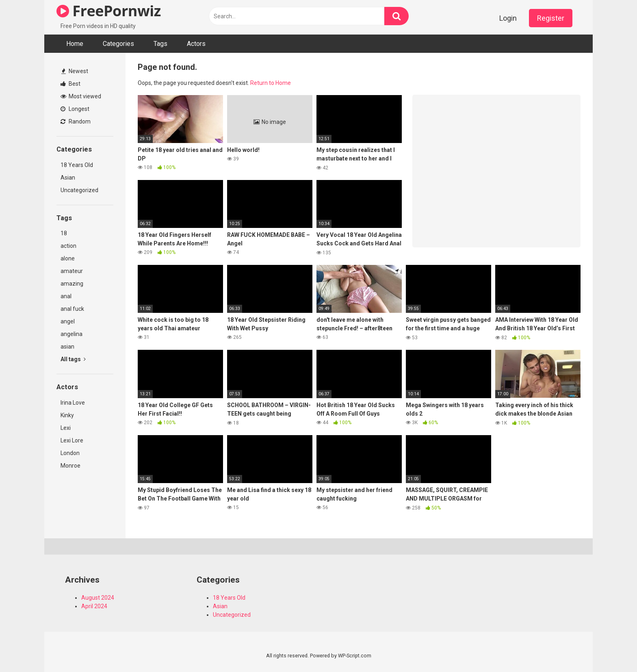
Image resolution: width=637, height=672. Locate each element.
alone (68, 258)
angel (68, 321)
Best (70, 84)
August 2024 (98, 598)
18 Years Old (77, 165)
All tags (73, 359)
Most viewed (81, 96)
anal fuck (72, 309)
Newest (75, 71)
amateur (72, 271)
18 (64, 233)
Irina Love (73, 403)
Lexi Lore (72, 440)
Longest (75, 109)
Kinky (67, 415)
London (70, 453)
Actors (196, 44)
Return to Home (271, 83)
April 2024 (94, 606)
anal (66, 296)
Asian (68, 178)
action (68, 246)
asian (67, 347)
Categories (118, 44)
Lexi (66, 428)
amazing (72, 284)
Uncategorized (79, 190)
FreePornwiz (109, 11)
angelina (71, 334)
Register (551, 18)
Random (76, 121)
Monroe (70, 466)
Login (508, 18)
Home (75, 44)
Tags (160, 44)
